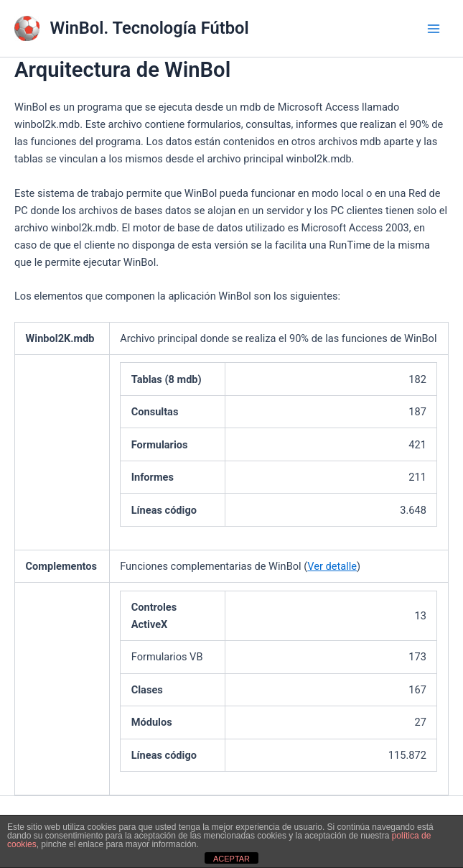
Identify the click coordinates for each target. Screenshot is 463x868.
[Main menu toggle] (434, 29)
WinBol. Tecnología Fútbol (150, 28)
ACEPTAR (231, 859)
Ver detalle (332, 566)
